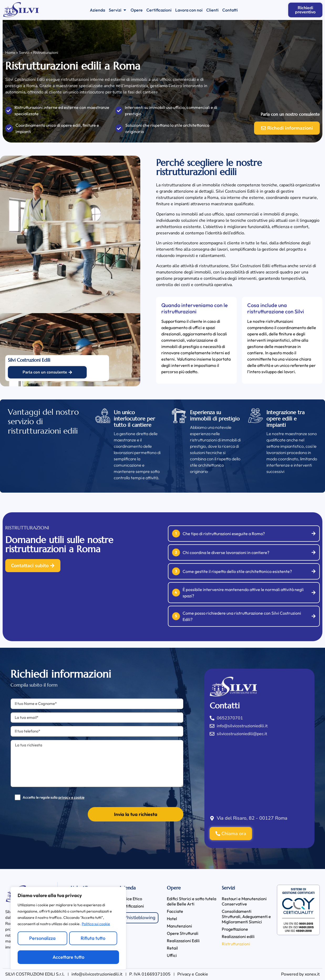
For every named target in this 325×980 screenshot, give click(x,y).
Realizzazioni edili (238, 936)
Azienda (127, 888)
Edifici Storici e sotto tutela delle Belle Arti (192, 901)
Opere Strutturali (183, 933)
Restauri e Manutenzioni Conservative (244, 901)
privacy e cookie (71, 797)
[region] (68, 928)
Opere (174, 888)
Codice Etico (130, 899)
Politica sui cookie (96, 924)
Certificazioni (131, 906)
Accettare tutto (68, 957)
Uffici (172, 955)
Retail (172, 948)
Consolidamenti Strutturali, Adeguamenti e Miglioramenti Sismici (246, 916)
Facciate (175, 911)
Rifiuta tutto (93, 938)
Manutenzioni (179, 926)
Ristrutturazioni (236, 944)
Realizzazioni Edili (183, 941)
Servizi (24, 53)
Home (10, 53)
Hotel (172, 919)
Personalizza (42, 938)
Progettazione (235, 929)
